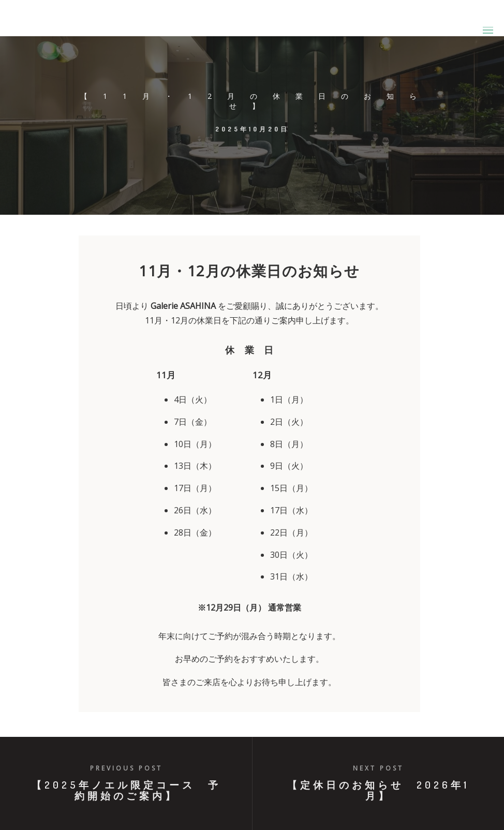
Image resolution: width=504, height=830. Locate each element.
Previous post (126, 768)
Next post (378, 768)
